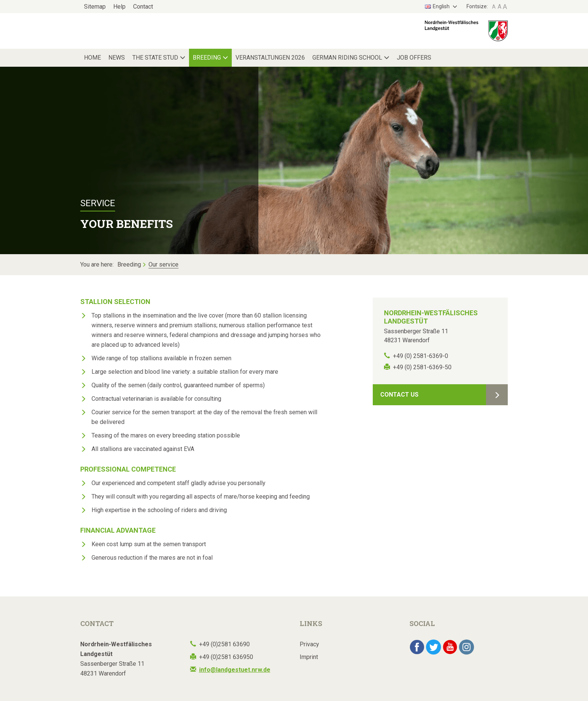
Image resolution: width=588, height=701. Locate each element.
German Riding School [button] (347, 58)
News (117, 58)
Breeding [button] (207, 58)
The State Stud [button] (155, 58)
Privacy (309, 644)
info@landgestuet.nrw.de (235, 670)
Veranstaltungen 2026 (270, 58)
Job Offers (414, 58)
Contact (143, 7)
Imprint (309, 657)
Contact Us (399, 395)
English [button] (438, 6)
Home (92, 58)
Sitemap (95, 7)
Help (119, 7)
